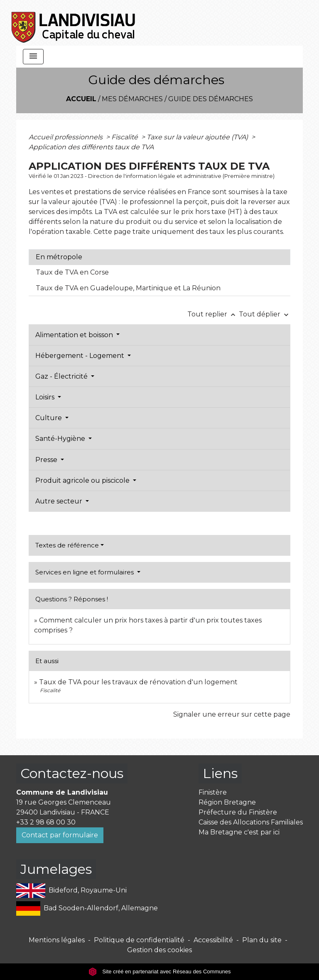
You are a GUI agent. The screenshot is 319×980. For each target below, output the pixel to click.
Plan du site (262, 940)
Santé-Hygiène (61, 439)
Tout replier (213, 314)
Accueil (81, 99)
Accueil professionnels (66, 137)
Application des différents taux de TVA (91, 147)
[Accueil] (74, 23)
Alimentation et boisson (75, 335)
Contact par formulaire (60, 835)
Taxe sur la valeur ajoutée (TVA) (198, 137)
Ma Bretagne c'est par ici (239, 832)
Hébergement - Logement (81, 356)
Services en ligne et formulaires (85, 572)
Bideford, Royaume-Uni (71, 891)
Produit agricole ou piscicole (83, 480)
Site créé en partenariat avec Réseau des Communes (160, 971)
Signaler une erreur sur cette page (232, 714)
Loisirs (46, 397)
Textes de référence (67, 545)
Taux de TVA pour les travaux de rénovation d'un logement (138, 682)
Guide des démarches (211, 99)
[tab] (159, 257)
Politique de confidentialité (139, 940)
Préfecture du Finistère (238, 812)
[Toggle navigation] (33, 57)
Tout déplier (265, 314)
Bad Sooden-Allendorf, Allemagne (87, 908)
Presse (47, 460)
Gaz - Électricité (62, 376)
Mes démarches (132, 99)
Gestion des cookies (159, 950)
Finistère (213, 792)
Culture (49, 418)
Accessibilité (213, 940)
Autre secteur (60, 501)
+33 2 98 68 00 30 (46, 822)
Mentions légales (57, 940)
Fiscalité (125, 137)
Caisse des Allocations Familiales (251, 822)
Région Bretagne (227, 802)
